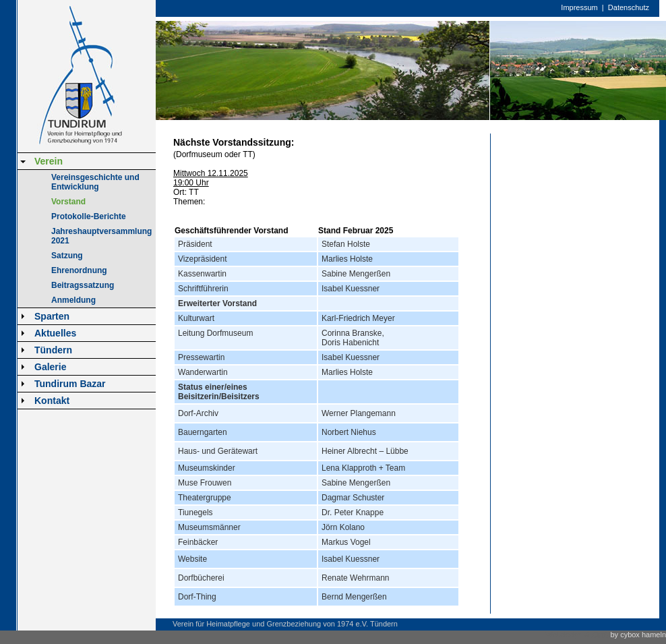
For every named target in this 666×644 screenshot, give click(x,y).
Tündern (53, 350)
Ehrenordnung (79, 270)
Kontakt (52, 401)
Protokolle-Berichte (89, 216)
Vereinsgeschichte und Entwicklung (95, 182)
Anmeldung (73, 300)
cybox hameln (643, 635)
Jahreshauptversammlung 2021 (101, 236)
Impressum (579, 7)
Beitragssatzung (83, 285)
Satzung (67, 256)
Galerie (50, 367)
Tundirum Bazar (70, 384)
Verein (49, 161)
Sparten (52, 316)
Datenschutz (629, 7)
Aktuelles (55, 333)
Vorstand (68, 202)
